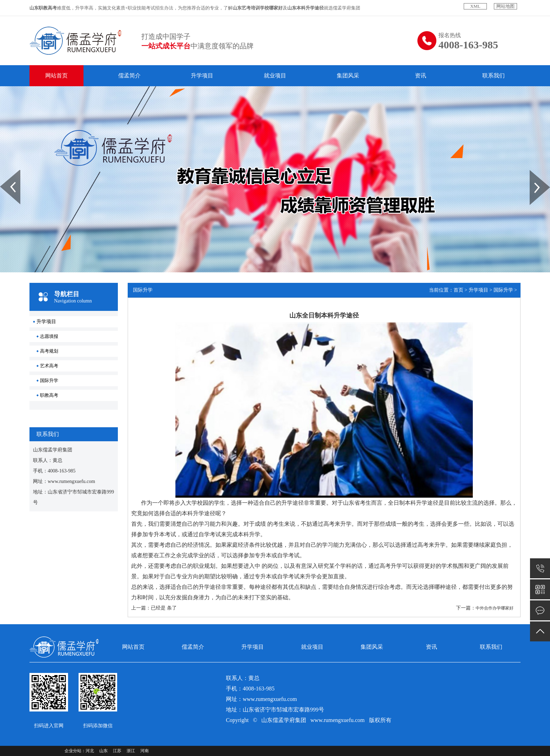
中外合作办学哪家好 (495, 608)
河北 (90, 751)
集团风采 (348, 76)
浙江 (131, 751)
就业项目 (275, 76)
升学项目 (202, 76)
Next (534, 172)
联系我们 (494, 76)
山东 (103, 751)
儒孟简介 (129, 76)
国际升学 (49, 380)
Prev (4, 172)
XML (475, 6)
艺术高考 (49, 366)
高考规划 (49, 351)
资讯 (421, 76)
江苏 (117, 751)
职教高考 (49, 395)
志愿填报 (49, 336)
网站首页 (56, 76)
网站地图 (505, 6)
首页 (458, 290)
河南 (145, 751)
